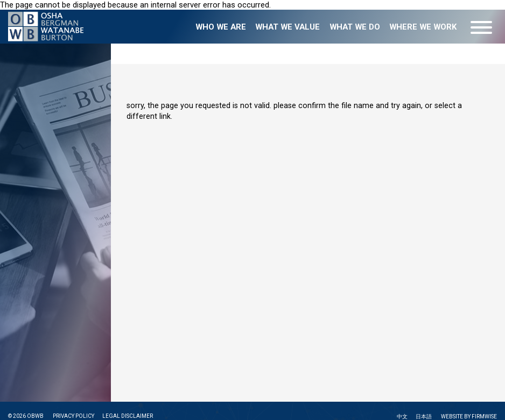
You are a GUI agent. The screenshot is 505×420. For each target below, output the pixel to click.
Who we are (221, 27)
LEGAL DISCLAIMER (128, 416)
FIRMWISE (484, 417)
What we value (287, 27)
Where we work (423, 27)
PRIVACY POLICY (73, 416)
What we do (355, 27)
